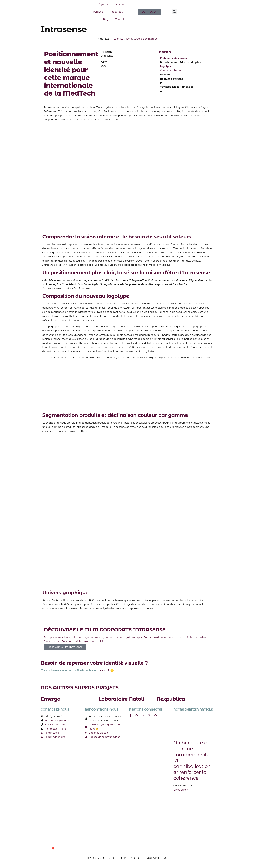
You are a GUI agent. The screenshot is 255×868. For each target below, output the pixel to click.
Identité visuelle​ (123, 39)
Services (119, 4)
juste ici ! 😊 (105, 670)
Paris (63, 729)
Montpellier (51, 729)
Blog (106, 19)
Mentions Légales (96, 848)
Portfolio (98, 12)
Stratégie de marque (146, 39)
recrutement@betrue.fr (58, 721)
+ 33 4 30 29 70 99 (54, 725)
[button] (175, 12)
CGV (111, 848)
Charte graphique (171, 70)
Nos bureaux (117, 12)
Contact (120, 19)
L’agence (103, 4)
